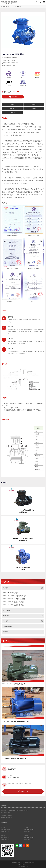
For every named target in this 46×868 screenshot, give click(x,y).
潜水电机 (6, 621)
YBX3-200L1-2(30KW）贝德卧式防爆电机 (15, 596)
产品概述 (12, 104)
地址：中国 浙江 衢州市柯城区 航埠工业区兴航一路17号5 (14, 810)
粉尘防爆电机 (7, 616)
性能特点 (34, 104)
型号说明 (12, 108)
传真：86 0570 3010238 (6, 815)
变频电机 (6, 632)
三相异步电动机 (8, 626)
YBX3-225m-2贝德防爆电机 (11, 593)
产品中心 (14, 6)
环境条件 (34, 108)
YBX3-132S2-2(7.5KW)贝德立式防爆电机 (14, 599)
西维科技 (25, 866)
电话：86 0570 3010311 (6, 813)
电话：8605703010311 (6, 837)
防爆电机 (19, 6)
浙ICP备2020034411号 (23, 864)
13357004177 (17, 92)
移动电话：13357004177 (6, 818)
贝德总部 (4, 806)
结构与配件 (12, 112)
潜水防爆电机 (7, 610)
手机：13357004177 (5, 832)
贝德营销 (4, 823)
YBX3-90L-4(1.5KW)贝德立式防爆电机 (14, 605)
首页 (9, 6)
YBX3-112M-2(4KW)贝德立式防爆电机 (14, 602)
